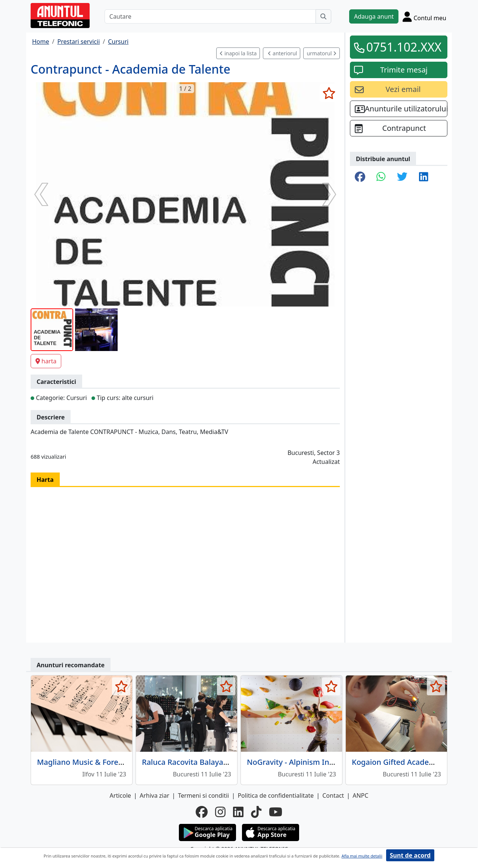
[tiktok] (256, 812)
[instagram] (220, 812)
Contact (333, 795)
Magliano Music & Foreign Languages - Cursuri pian (129, 762)
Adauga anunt (374, 16)
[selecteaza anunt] (329, 93)
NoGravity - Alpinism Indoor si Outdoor (316, 762)
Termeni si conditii (203, 795)
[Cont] (424, 16)
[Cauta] (323, 16)
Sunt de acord (410, 855)
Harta (45, 480)
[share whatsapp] (381, 177)
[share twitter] (402, 177)
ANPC (360, 795)
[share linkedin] (424, 177)
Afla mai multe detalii (362, 856)
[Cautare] (210, 16)
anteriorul (282, 53)
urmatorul (322, 53)
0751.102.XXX (404, 47)
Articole (120, 795)
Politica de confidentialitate (276, 795)
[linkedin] (238, 812)
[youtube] (276, 812)
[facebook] (202, 812)
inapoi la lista (238, 53)
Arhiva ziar (154, 795)
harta (46, 361)
